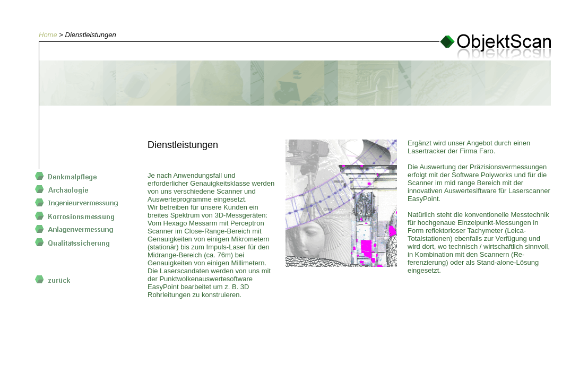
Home (48, 35)
